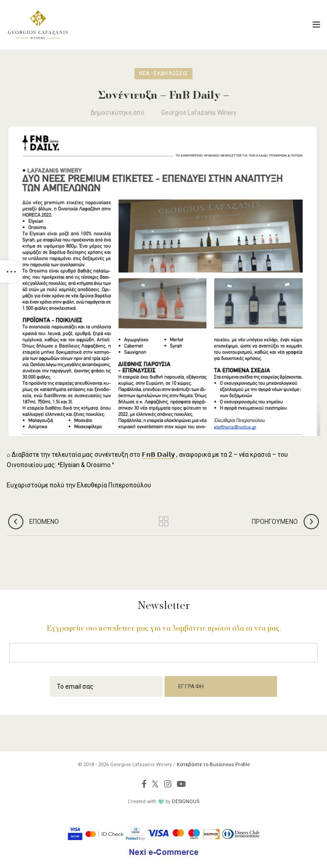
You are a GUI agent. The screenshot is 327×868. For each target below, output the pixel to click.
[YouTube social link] (181, 784)
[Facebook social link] (144, 784)
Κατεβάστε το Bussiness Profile (213, 765)
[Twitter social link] (155, 784)
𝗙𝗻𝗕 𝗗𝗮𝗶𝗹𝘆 (158, 454)
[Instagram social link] (168, 784)
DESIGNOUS (186, 802)
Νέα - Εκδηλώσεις (164, 73)
